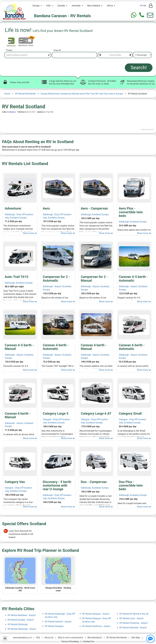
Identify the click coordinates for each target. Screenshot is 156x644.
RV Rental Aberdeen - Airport (22, 615)
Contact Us (88, 641)
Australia (76, 6)
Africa (110, 6)
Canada (61, 6)
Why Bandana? (95, 638)
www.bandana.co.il (22, 638)
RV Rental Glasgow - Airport (96, 614)
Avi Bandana (11, 112)
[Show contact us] (150, 639)
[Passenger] (142, 55)
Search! (139, 68)
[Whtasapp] (134, 15)
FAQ (38, 638)
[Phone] (142, 15)
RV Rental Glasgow (54, 626)
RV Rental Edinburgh (18, 624)
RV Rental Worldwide (25, 94)
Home (7, 94)
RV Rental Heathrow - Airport (96, 626)
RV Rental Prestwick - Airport (134, 623)
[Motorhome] (11, 41)
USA (48, 6)
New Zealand (94, 6)
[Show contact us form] (150, 15)
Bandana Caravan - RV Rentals (62, 16)
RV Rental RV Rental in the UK (134, 614)
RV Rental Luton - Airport (132, 618)
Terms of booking (70, 641)
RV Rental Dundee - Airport (21, 620)
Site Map (136, 638)
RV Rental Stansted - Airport (133, 628)
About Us (49, 638)
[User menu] (151, 6)
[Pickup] (28, 55)
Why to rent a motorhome (70, 638)
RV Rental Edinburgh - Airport (22, 629)
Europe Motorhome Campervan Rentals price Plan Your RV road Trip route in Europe (82, 94)
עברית (143, 5)
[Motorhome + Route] (26, 41)
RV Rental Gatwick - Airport (58, 622)
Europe (36, 6)
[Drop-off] (75, 55)
